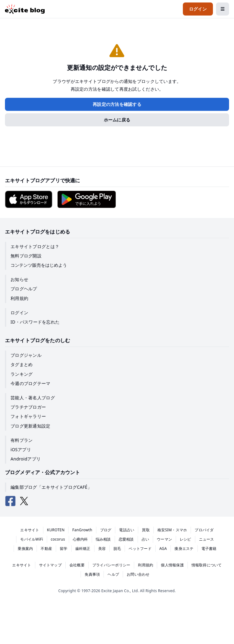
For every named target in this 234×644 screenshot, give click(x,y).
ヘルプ (113, 574)
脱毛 (117, 549)
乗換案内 (25, 549)
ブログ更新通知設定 (31, 426)
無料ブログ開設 (26, 256)
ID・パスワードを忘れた (35, 322)
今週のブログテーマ (31, 383)
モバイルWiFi (32, 539)
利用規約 (19, 298)
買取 (146, 530)
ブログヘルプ (24, 289)
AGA (163, 549)
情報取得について (207, 565)
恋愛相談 (126, 539)
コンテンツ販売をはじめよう (39, 265)
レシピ (185, 539)
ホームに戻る (117, 120)
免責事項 (92, 574)
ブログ (106, 530)
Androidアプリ (26, 459)
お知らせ (19, 279)
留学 (64, 549)
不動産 (46, 549)
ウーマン (164, 539)
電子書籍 (209, 549)
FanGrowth (82, 530)
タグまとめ (22, 364)
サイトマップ (50, 565)
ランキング (22, 374)
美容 (102, 549)
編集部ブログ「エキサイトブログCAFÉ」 (51, 487)
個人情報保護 (172, 565)
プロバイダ (204, 530)
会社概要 (77, 565)
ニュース (207, 539)
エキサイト (30, 530)
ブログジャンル (26, 355)
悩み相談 (103, 539)
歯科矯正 (83, 549)
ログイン (19, 313)
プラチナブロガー (28, 407)
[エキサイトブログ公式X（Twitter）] (24, 501)
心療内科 (80, 539)
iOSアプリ (21, 449)
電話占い (127, 530)
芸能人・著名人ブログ (33, 398)
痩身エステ (184, 549)
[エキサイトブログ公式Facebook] (11, 501)
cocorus (58, 539)
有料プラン (22, 440)
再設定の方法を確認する (117, 104)
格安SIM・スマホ (172, 530)
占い (145, 539)
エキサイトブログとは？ (35, 246)
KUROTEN (56, 530)
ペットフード (140, 549)
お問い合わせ (138, 574)
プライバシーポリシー (111, 565)
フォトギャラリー (28, 416)
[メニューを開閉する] (223, 9)
